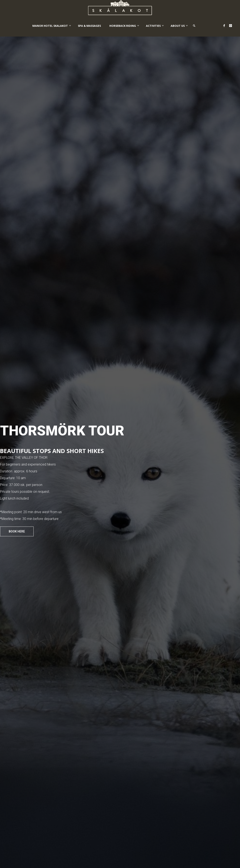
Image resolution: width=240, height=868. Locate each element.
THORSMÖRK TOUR (62, 431)
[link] (196, 26)
